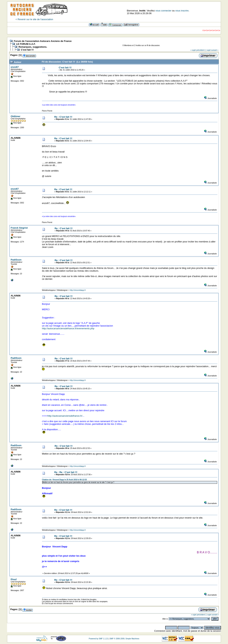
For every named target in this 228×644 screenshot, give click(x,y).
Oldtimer (15, 116)
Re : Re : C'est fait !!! (66, 472)
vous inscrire (182, 11)
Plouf (14, 579)
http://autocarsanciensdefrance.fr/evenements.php (68, 328)
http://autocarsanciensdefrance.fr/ (65, 416)
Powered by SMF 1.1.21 (98, 639)
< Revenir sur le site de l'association (34, 19)
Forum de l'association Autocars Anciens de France (43, 41)
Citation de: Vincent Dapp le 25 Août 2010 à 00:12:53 (64, 480)
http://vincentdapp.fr (78, 290)
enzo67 (15, 67)
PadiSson (16, 260)
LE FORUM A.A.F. (26, 44)
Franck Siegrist (19, 228)
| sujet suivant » (212, 50)
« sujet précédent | (198, 50)
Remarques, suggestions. (33, 47)
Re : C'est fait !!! (63, 117)
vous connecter (163, 11)
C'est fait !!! (27, 50)
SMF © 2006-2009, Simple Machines (124, 639)
